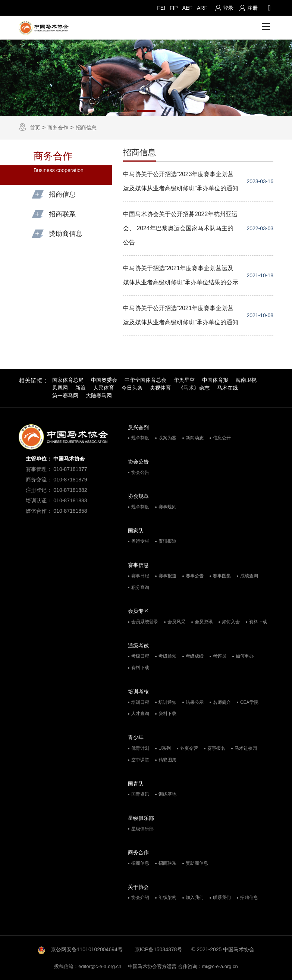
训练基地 (167, 794)
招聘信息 (249, 898)
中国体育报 (215, 380)
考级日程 (140, 656)
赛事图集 (222, 576)
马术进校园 (246, 748)
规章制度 (140, 438)
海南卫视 (246, 380)
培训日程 (140, 702)
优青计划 (140, 748)
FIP (174, 8)
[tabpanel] (146, 78)
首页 (35, 128)
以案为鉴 (167, 438)
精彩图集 (167, 760)
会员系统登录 (145, 622)
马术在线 (227, 388)
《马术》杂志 (194, 388)
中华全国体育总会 (145, 380)
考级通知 (167, 656)
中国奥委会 (104, 380)
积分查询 (140, 587)
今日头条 (132, 388)
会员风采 (176, 622)
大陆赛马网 (99, 396)
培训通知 (167, 702)
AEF (187, 8)
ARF (202, 8)
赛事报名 (216, 748)
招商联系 (167, 863)
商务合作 (58, 128)
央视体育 (160, 388)
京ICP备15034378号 (158, 949)
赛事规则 (167, 507)
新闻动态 (195, 438)
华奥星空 (184, 380)
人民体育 (104, 388)
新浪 (81, 388)
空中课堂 (140, 760)
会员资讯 (204, 622)
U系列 (165, 748)
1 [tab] (146, 111)
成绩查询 (249, 576)
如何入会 (231, 622)
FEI (161, 8)
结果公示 (195, 702)
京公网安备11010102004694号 (87, 949)
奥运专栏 (140, 542)
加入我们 (195, 898)
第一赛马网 (65, 396)
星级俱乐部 (142, 829)
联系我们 (222, 898)
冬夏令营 (189, 748)
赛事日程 (140, 576)
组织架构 (167, 898)
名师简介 (222, 702)
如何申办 (245, 656)
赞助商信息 (197, 863)
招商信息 (86, 128)
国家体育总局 (68, 380)
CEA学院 (249, 702)
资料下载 (258, 622)
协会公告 (140, 472)
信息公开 (222, 438)
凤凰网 (60, 388)
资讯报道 (167, 542)
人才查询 (140, 714)
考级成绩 (195, 656)
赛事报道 (167, 576)
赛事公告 (195, 576)
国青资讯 (140, 794)
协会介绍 (140, 898)
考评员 (220, 656)
